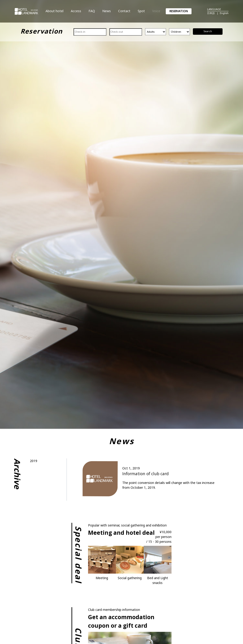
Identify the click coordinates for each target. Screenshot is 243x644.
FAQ (92, 11)
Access (76, 11)
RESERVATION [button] (179, 11)
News (107, 11)
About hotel (54, 11)
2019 (34, 461)
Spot (141, 11)
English (224, 13)
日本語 (211, 13)
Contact (124, 11)
